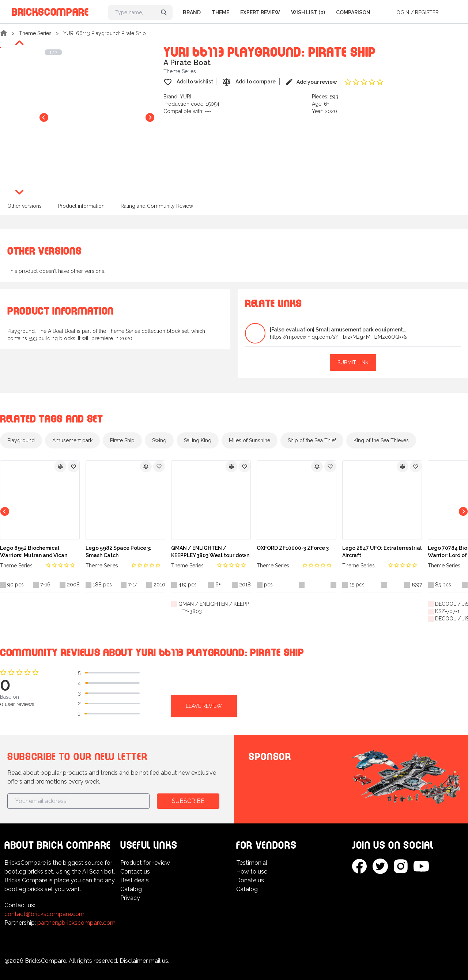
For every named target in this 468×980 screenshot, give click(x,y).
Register (427, 12)
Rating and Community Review (157, 206)
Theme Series (35, 33)
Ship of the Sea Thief (312, 440)
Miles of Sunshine (250, 440)
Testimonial (252, 863)
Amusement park (72, 440)
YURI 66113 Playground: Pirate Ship (105, 33)
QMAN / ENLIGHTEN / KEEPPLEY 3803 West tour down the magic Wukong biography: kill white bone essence (210, 552)
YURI (186, 97)
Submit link (353, 363)
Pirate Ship (122, 440)
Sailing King (198, 440)
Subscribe (188, 801)
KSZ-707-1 (447, 611)
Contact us (135, 872)
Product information (81, 206)
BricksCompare (50, 11)
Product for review (145, 863)
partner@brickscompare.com (76, 923)
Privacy (130, 898)
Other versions (24, 206)
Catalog (131, 889)
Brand (192, 12)
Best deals (135, 880)
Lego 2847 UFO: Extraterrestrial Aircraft (382, 552)
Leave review (204, 706)
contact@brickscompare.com (44, 914)
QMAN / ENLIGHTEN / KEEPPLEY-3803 (214, 608)
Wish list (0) (308, 12)
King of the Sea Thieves (381, 440)
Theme (220, 12)
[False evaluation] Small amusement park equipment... (338, 330)
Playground (21, 440)
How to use (252, 872)
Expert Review (260, 12)
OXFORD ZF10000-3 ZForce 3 (293, 548)
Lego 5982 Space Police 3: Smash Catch (118, 552)
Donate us (250, 880)
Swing (159, 440)
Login (401, 12)
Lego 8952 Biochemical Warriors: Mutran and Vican (34, 552)
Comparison (353, 12)
